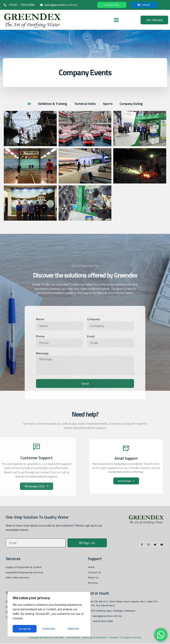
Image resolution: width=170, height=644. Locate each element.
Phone (40, 337)
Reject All (49, 629)
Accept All (74, 629)
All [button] (27, 104)
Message (42, 353)
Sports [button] (108, 104)
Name (40, 319)
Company (94, 319)
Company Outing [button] (133, 104)
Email (91, 337)
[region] (49, 615)
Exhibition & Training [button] (51, 104)
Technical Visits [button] (85, 104)
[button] (116, 20)
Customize (25, 629)
